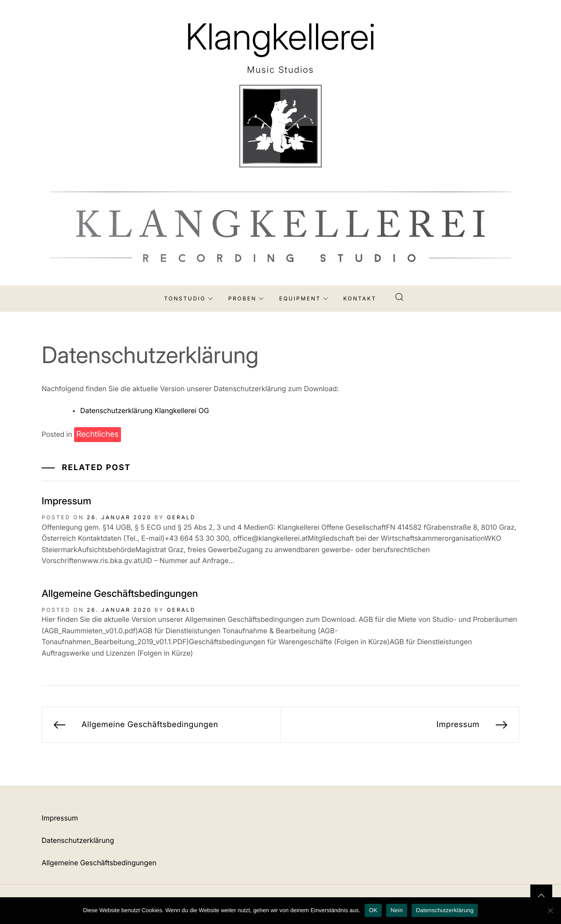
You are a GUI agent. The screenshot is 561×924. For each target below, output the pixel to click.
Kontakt (360, 298)
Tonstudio (189, 298)
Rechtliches (98, 434)
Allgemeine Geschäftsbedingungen (120, 594)
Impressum (66, 501)
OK (373, 910)
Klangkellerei (280, 37)
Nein (397, 910)
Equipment (304, 298)
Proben (246, 298)
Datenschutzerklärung (78, 840)
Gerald (181, 517)
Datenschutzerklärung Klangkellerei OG (145, 410)
